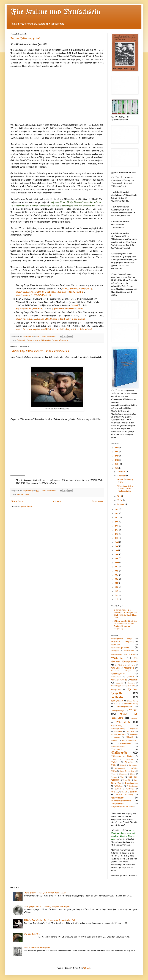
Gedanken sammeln (119, 680)
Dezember (121, 472)
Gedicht (134, 680)
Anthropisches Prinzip (122, 639)
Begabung (129, 642)
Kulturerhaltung (131, 704)
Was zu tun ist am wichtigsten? (37, 948)
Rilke (114, 765)
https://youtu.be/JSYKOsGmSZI (33, 295)
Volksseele (130, 789)
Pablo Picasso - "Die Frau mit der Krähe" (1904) (45, 893)
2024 (117, 452)
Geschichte (131, 683)
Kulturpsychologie (118, 711)
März (120, 500)
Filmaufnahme (116, 677)
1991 (117, 583)
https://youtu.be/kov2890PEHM (67, 309)
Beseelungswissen (120, 648)
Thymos (114, 777)
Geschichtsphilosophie (118, 686)
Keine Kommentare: (49, 337)
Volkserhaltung (132, 786)
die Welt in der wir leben (125, 665)
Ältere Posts (97, 501)
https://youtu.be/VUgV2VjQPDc (68, 292)
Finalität (130, 677)
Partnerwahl (117, 749)
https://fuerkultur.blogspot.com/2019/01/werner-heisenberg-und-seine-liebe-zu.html (54, 329)
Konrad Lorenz (132, 701)
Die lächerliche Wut (32, 934)
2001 (117, 559)
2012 (117, 534)
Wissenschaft (46, 340)
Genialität (119, 683)
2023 (117, 456)
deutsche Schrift (117, 655)
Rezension (129, 762)
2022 (117, 460)
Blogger (87, 968)
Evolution (129, 668)
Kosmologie (117, 704)
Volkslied (118, 789)
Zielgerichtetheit (118, 804)
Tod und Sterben (23, 494)
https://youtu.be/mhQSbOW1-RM (33, 292)
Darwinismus (129, 651)
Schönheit (123, 765)
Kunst (133, 710)
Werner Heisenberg (33, 340)
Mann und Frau (119, 735)
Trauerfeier (127, 780)
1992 (117, 579)
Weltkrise (134, 792)
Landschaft (134, 719)
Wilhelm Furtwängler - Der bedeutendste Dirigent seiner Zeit (50, 920)
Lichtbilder (134, 729)
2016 (117, 522)
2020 (117, 468)
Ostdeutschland (124, 743)
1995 (117, 571)
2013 (117, 530)
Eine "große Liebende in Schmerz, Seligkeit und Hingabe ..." (48, 907)
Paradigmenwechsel (118, 747)
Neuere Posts (17, 501)
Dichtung (117, 658)
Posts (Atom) (27, 507)
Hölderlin (117, 697)
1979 (117, 600)
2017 (117, 518)
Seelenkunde (133, 765)
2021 (117, 464)
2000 (117, 563)
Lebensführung (117, 726)
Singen (114, 774)
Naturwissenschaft (130, 741)
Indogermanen (117, 701)
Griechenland (116, 690)
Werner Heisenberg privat (25, 38)
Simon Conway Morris (128, 771)
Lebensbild (123, 722)
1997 (117, 567)
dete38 (75, 306)
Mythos (114, 741)
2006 (117, 550)
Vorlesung (115, 792)
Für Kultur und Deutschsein (55, 12)
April (120, 496)
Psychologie (129, 759)
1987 (117, 595)
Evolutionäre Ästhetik (121, 671)
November (122, 476)
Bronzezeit (115, 651)
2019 (117, 510)
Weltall (124, 792)
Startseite (57, 501)
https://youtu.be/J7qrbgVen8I (77, 289)
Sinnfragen (123, 774)
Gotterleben (132, 686)
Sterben (132, 774)
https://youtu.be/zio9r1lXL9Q (30, 309)
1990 (117, 587)
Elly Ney (116, 668)
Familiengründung (119, 674)
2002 (117, 555)
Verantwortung (131, 783)
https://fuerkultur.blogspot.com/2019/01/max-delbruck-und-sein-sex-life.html (50, 319)
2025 (117, 448)
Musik (130, 738)
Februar (121, 504)
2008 (117, 542)
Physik (114, 759)
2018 (117, 514)
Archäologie (116, 642)
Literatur (118, 732)
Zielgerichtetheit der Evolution (122, 807)
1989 (117, 591)
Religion (115, 762)
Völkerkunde (119, 786)
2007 (117, 546)
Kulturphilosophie (124, 707)
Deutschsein (130, 655)
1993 (117, 575)
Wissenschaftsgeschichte (60, 340)
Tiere (122, 777)
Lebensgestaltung (118, 729)
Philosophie (21, 340)
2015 (117, 526)
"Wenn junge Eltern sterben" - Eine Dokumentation (40, 351)
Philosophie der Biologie (123, 756)
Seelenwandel (120, 768)
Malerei (131, 732)
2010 (117, 538)
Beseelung (116, 645)
